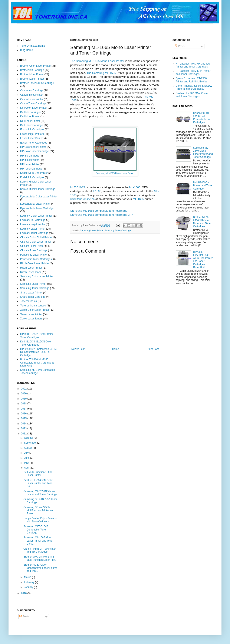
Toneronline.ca (29, 301)
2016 (24, 414)
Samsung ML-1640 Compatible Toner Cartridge (38, 371)
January (29, 587)
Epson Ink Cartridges (32, 129)
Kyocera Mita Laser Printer (35, 204)
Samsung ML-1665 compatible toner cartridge (99, 211)
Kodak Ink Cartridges (32, 177)
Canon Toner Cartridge (33, 103)
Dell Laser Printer (30, 121)
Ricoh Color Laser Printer (35, 263)
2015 (24, 418)
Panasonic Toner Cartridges (36, 259)
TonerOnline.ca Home (33, 46)
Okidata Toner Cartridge (34, 250)
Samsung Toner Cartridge (118, 230)
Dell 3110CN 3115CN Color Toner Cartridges (36, 343)
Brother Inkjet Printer (32, 74)
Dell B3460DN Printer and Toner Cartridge (203, 186)
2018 (24, 404)
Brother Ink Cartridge (32, 70)
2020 (24, 394)
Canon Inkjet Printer (32, 95)
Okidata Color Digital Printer (36, 237)
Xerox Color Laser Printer (35, 310)
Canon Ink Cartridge (32, 91)
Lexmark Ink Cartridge (33, 220)
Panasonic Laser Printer (34, 255)
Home (116, 349)
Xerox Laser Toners (31, 319)
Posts (180, 46)
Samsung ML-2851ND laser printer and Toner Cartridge (40, 493)
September (31, 443)
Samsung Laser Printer (92, 230)
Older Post (153, 349)
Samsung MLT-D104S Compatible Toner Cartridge (36, 530)
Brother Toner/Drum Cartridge (37, 83)
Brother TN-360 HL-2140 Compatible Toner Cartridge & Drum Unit (37, 363)
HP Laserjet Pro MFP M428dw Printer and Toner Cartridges (193, 65)
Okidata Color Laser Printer (36, 242)
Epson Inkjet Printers (32, 134)
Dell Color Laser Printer (34, 108)
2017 (24, 409)
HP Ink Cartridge (30, 156)
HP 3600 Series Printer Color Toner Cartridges (37, 336)
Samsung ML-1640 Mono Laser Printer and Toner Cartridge (203, 152)
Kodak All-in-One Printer (34, 173)
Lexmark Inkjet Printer (33, 224)
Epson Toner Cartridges (34, 143)
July (27, 453)
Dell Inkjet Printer (30, 116)
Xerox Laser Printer (31, 314)
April (27, 468)
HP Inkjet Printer (29, 160)
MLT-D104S (78, 187)
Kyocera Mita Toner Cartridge (37, 208)
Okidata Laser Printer (32, 246)
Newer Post (78, 349)
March (28, 577)
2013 (24, 428)
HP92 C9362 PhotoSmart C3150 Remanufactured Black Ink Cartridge (39, 352)
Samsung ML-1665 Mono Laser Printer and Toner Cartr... (38, 541)
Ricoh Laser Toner (31, 272)
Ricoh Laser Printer (31, 268)
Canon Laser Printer (32, 99)
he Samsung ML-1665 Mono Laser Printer (98, 61)
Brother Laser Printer (32, 79)
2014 (24, 424)
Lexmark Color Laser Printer (36, 216)
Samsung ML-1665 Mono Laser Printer (115, 173)
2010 (24, 593)
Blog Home (27, 50)
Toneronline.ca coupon (33, 306)
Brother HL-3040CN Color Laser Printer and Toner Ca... (38, 483)
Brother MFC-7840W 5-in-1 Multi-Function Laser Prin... (40, 558)
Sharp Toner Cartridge (33, 297)
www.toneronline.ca (82, 199)
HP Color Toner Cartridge (34, 151)
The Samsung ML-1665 (101, 73)
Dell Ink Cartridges (31, 112)
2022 (24, 389)
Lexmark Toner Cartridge (34, 233)
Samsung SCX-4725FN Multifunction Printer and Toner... (39, 510)
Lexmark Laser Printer (33, 229)
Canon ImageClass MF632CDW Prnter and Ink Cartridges (194, 87)
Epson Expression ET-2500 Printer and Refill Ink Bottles (191, 80)
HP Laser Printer (30, 164)
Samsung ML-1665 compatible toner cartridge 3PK (102, 215)
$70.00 (97, 191)
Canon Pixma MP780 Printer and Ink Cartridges (40, 550)
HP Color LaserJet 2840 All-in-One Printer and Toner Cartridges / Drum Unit (203, 260)
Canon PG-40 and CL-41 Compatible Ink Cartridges (202, 118)
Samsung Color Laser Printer (37, 276)
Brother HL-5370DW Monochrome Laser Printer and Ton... (40, 568)
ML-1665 (135, 187)
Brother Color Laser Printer (35, 66)
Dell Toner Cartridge (32, 125)
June (27, 458)
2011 (24, 434)
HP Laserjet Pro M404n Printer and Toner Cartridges (193, 72)
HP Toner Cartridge (31, 169)
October (29, 438)
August (28, 448)
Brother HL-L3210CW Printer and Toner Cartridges (192, 95)
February (29, 582)
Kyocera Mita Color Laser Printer (39, 197)
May (27, 463)
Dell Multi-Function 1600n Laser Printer (38, 474)
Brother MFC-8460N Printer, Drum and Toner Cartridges (202, 222)
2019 (24, 399)
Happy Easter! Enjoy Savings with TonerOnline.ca (40, 520)
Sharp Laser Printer (31, 293)
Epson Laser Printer (32, 138)
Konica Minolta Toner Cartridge (38, 189)
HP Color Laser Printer (33, 147)
